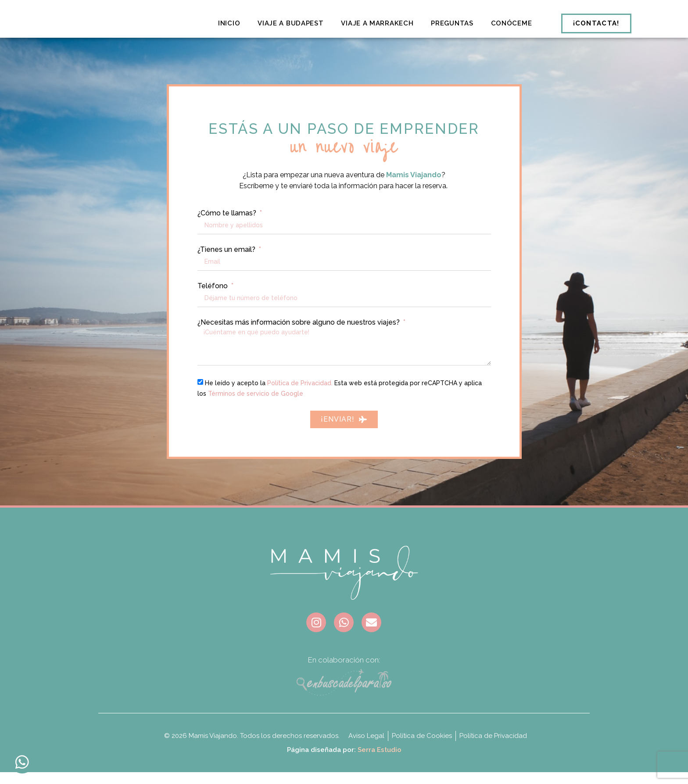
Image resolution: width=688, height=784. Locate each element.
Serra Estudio (380, 762)
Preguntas (452, 23)
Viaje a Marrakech (377, 23)
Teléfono (213, 298)
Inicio (229, 23)
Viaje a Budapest (290, 23)
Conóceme (512, 23)
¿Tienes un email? (227, 262)
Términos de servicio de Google (256, 405)
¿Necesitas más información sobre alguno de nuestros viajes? (299, 335)
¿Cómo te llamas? (228, 226)
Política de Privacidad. (300, 395)
